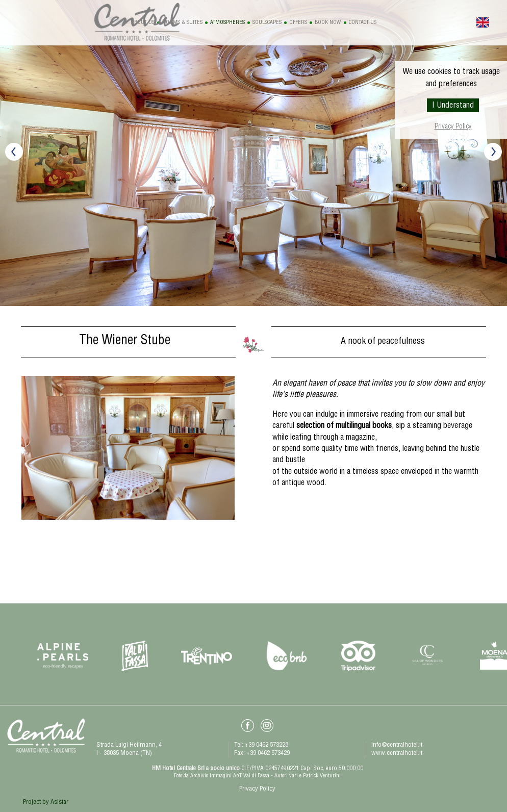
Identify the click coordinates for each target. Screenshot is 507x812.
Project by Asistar (46, 803)
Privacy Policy (453, 127)
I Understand (453, 106)
